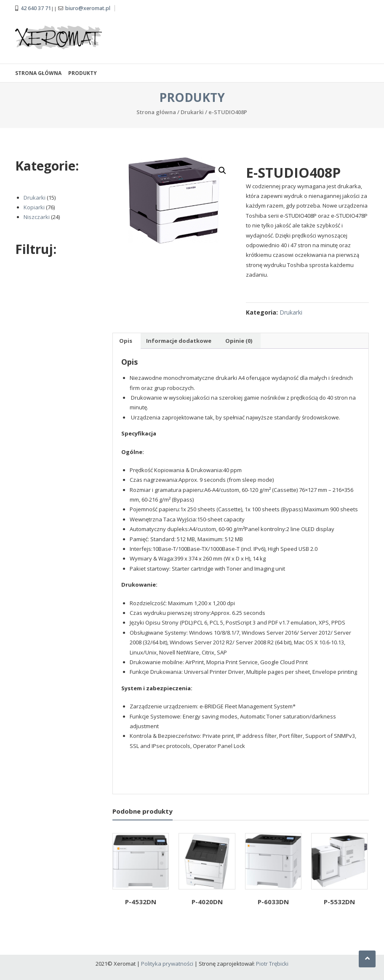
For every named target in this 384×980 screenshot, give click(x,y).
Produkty (83, 72)
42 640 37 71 (36, 7)
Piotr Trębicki (272, 962)
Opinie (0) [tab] (239, 339)
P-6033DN (273, 900)
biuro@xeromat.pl (88, 7)
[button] (222, 169)
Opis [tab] (126, 339)
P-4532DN (141, 900)
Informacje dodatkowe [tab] (179, 339)
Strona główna (38, 72)
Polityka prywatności (167, 962)
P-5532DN (339, 900)
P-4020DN (207, 900)
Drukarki (192, 111)
